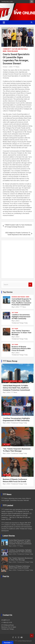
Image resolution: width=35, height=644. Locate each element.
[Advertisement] (17, 259)
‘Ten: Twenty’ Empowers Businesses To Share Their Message (22, 333)
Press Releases (13, 51)
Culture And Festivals (20, 49)
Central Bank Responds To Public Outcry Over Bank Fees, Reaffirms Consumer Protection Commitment (22, 302)
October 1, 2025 (7, 67)
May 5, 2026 (15, 307)
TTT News (16, 67)
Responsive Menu (32, 2)
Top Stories (8, 292)
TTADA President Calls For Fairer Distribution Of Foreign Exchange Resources (18, 226)
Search (30, 285)
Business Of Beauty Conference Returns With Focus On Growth (21, 349)
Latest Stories (9, 536)
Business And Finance (18, 297)
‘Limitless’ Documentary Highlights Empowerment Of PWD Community (21, 317)
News (5, 51)
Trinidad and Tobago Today (20, 323)
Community (7, 49)
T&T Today (15, 313)
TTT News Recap (10, 361)
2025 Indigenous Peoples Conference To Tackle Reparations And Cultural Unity (18, 234)
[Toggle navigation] (4, 22)
